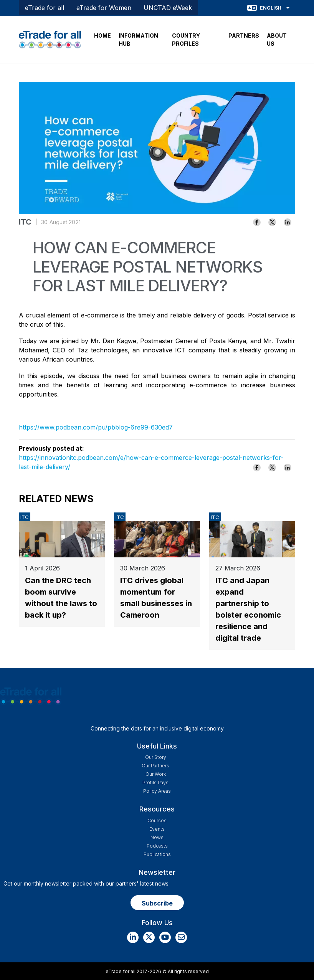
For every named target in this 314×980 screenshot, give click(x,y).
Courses (157, 821)
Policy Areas (157, 791)
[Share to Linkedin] (288, 222)
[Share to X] (272, 222)
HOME (102, 36)
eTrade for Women (104, 8)
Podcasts (157, 846)
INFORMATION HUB (138, 40)
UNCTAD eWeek (168, 8)
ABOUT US (277, 40)
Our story (156, 757)
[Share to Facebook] (257, 222)
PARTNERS (244, 36)
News (157, 837)
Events (157, 829)
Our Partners (155, 766)
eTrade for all (45, 8)
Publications (157, 854)
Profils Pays (155, 783)
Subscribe (157, 903)
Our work (156, 774)
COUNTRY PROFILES (186, 40)
